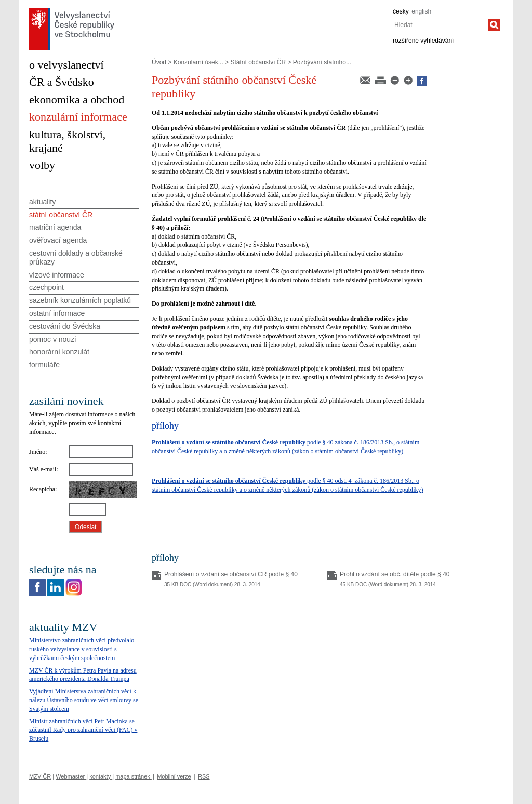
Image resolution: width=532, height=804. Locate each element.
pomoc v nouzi (52, 339)
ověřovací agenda (58, 240)
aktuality (42, 202)
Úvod (159, 62)
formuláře (44, 365)
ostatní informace (57, 313)
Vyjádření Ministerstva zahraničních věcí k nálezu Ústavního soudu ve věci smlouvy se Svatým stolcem (84, 700)
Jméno (37, 452)
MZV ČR (40, 776)
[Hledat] (494, 25)
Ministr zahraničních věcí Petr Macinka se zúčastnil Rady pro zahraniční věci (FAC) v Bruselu (83, 730)
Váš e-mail (43, 469)
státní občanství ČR (61, 215)
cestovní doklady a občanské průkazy (76, 258)
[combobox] (440, 25)
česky (401, 11)
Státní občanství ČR (258, 62)
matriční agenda (55, 227)
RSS (204, 776)
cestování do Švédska (65, 326)
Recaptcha (42, 489)
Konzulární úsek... (198, 62)
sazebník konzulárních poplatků (80, 300)
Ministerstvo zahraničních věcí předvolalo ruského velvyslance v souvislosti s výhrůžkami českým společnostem (82, 649)
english (421, 11)
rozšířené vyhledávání (423, 41)
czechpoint (46, 287)
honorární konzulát (59, 352)
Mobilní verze (174, 776)
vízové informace (57, 275)
